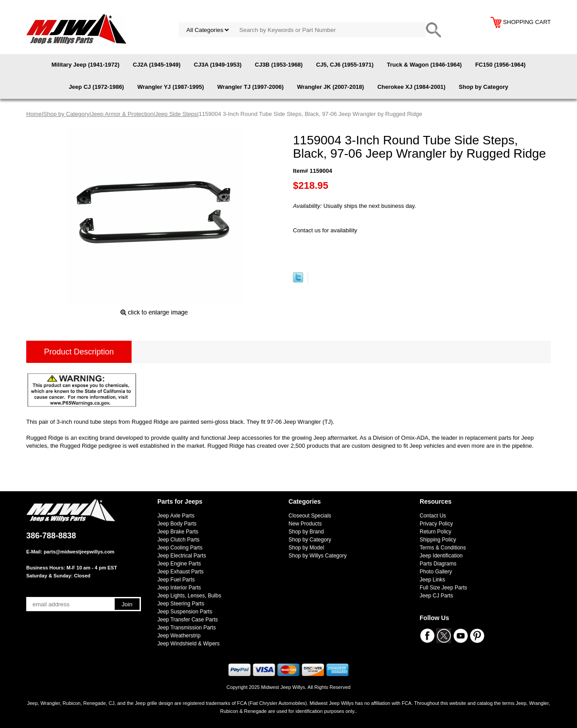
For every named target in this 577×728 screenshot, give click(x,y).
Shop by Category (483, 87)
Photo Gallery (436, 572)
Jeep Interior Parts (179, 588)
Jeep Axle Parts (176, 516)
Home (34, 114)
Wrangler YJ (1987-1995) (171, 87)
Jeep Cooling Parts (180, 548)
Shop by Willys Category (318, 556)
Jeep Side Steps (176, 114)
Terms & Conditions (443, 548)
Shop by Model (306, 548)
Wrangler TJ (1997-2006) (250, 87)
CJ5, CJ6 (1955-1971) (345, 65)
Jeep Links (432, 580)
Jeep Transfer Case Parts (188, 620)
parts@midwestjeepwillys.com (79, 552)
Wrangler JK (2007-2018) (331, 87)
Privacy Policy (436, 524)
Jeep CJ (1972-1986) (96, 87)
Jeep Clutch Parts (178, 540)
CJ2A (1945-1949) (157, 65)
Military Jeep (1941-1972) (86, 65)
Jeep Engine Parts (179, 564)
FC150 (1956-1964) (500, 65)
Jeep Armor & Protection (122, 114)
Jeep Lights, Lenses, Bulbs (189, 596)
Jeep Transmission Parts (186, 628)
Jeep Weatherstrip (179, 636)
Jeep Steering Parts (181, 604)
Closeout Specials (310, 516)
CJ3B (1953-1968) (279, 65)
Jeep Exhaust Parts (180, 572)
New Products (305, 524)
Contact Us (433, 516)
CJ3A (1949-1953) (218, 65)
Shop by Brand (306, 532)
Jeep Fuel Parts (176, 580)
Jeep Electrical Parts (182, 556)
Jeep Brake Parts (178, 532)
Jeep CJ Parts (436, 596)
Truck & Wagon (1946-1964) (424, 65)
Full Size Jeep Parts (443, 588)
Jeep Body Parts (177, 524)
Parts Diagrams (438, 564)
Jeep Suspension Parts (185, 612)
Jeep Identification (441, 556)
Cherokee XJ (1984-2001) (411, 87)
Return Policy (435, 532)
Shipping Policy (438, 540)
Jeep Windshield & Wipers (188, 644)
